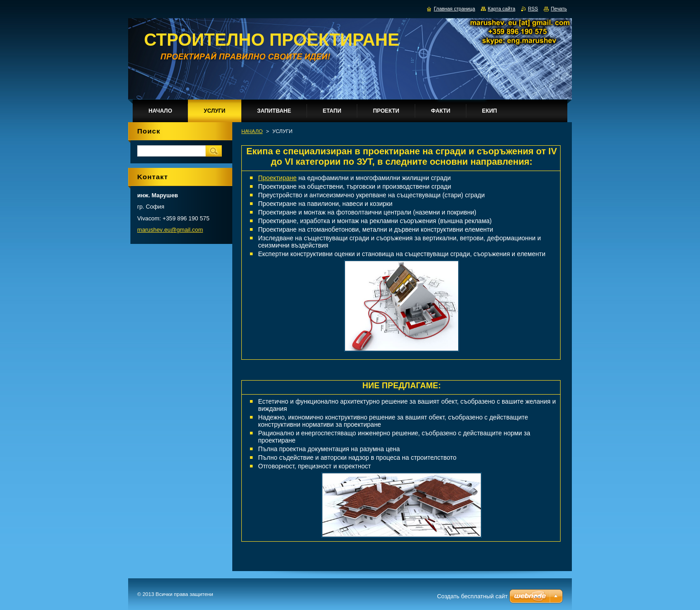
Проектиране (277, 178)
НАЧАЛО (252, 131)
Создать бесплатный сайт (472, 596)
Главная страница (454, 9)
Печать (559, 9)
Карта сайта (501, 9)
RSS (533, 9)
